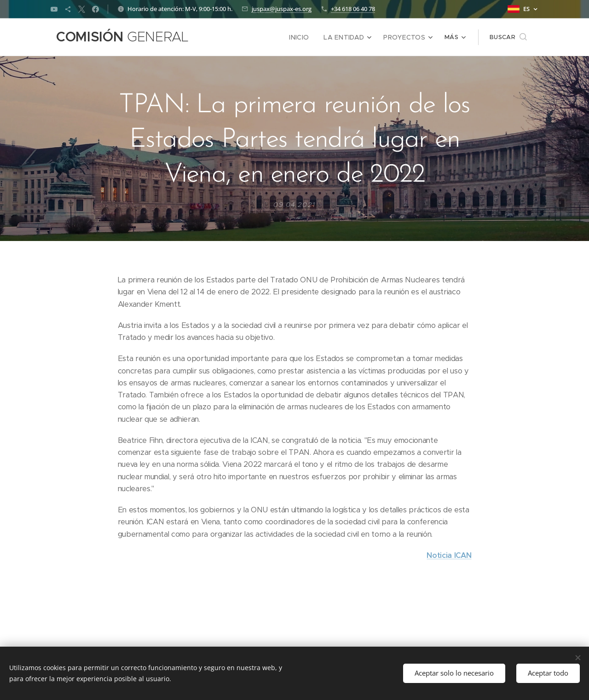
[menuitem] (235, 37)
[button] (508, 37)
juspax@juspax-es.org (282, 9)
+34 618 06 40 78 (353, 9)
